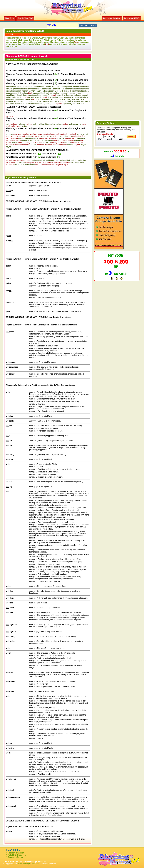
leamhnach (10, 102)
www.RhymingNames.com (28, 864)
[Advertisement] (41, 170)
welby (35, 124)
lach (88, 102)
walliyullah (82, 160)
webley (49, 136)
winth (74, 162)
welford (52, 124)
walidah (74, 160)
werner (77, 141)
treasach (28, 99)
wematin (28, 138)
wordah (17, 165)
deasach (68, 89)
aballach (25, 104)
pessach (38, 97)
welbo (8, 124)
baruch (38, 91)
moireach (68, 91)
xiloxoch (48, 87)
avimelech (46, 99)
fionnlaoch (19, 102)
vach (35, 87)
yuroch (47, 104)
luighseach (59, 91)
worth (33, 165)
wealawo (9, 134)
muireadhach (75, 95)
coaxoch (41, 87)
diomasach (46, 102)
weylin (83, 145)
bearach (45, 89)
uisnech (38, 89)
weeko (69, 136)
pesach (31, 97)
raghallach (73, 99)
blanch (41, 104)
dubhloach (37, 102)
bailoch (25, 93)
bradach (78, 102)
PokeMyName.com (16, 853)
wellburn (59, 124)
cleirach (71, 102)
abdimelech (60, 87)
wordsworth (25, 165)
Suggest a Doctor (15, 857)
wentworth (49, 141)
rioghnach (76, 91)
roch (84, 102)
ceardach (64, 93)
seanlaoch (55, 97)
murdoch (85, 95)
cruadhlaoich (11, 95)
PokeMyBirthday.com (17, 855)
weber (44, 136)
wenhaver (25, 141)
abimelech (85, 91)
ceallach (57, 93)
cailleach (45, 91)
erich (19, 91)
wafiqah (35, 160)
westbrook (47, 143)
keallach (60, 95)
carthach (49, 93)
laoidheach (18, 87)
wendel (62, 138)
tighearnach (19, 99)
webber (29, 136)
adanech (9, 87)
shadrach (77, 97)
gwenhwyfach (70, 104)
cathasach (34, 104)
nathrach (9, 97)
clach (79, 93)
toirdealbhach (11, 91)
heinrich (32, 91)
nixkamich (17, 97)
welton (24, 126)
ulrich (53, 99)
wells (79, 124)
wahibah (49, 160)
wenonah (40, 141)
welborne (22, 124)
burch (12, 104)
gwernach (17, 89)
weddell (63, 136)
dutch (58, 99)
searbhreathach (66, 97)
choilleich (55, 102)
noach (39, 99)
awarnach (80, 104)
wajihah (67, 160)
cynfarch (69, 87)
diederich (64, 99)
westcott (68, 143)
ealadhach (76, 89)
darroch (26, 95)
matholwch (26, 89)
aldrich (19, 93)
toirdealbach (28, 87)
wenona (33, 141)
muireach (85, 89)
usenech (18, 104)
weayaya (81, 134)
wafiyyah (42, 160)
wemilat (35, 138)
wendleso (81, 138)
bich (53, 87)
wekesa (21, 138)
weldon (46, 124)
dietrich (39, 95)
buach (35, 93)
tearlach (85, 97)
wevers (70, 145)
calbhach (42, 93)
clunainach (63, 102)
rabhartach (82, 99)
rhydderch (77, 87)
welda (40, 124)
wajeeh (56, 160)
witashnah (80, 162)
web (87, 134)
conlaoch (85, 87)
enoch (45, 95)
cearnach (72, 93)
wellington (73, 124)
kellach (67, 95)
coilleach (61, 89)
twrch (33, 89)
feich (50, 95)
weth (34, 145)
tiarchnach (10, 99)
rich (49, 97)
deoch (52, 91)
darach (19, 95)
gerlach (53, 104)
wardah (22, 162)
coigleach (53, 89)
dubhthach (28, 102)
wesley (15, 143)
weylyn (9, 147)
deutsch (32, 95)
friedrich (25, 91)
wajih (61, 160)
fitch (7, 104)
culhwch (9, 89)
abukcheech (11, 93)
